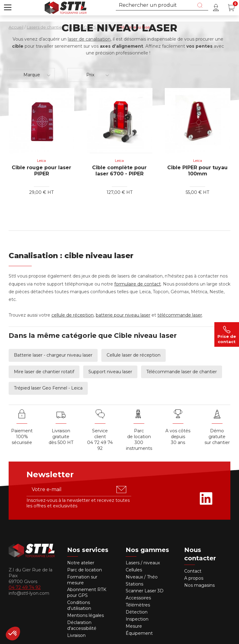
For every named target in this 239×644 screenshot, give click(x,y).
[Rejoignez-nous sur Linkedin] (206, 498)
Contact (193, 571)
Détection (137, 612)
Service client (100, 434)
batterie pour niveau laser (123, 315)
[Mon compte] (216, 8)
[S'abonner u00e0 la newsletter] (121, 490)
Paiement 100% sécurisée (22, 437)
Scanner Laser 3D (145, 591)
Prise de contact (227, 334)
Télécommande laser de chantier (182, 372)
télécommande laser (180, 315)
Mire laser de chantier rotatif (44, 372)
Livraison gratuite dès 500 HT (61, 437)
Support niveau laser (110, 372)
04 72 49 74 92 (100, 445)
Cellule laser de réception (134, 355)
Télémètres (138, 605)
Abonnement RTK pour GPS (87, 592)
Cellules (134, 570)
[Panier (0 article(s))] (231, 8)
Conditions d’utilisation (79, 605)
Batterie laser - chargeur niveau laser (53, 355)
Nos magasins (199, 585)
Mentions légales (85, 615)
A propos (194, 578)
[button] (8, 8)
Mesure (134, 626)
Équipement (140, 633)
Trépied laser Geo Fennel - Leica (48, 388)
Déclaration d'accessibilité (82, 625)
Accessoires (138, 598)
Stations (135, 584)
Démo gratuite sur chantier (217, 437)
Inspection (137, 619)
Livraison (76, 635)
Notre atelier (81, 563)
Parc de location (85, 570)
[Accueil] (66, 7)
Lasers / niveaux (143, 563)
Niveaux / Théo (142, 577)
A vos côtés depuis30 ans (178, 437)
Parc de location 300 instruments (139, 440)
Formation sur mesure (82, 580)
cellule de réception (73, 315)
